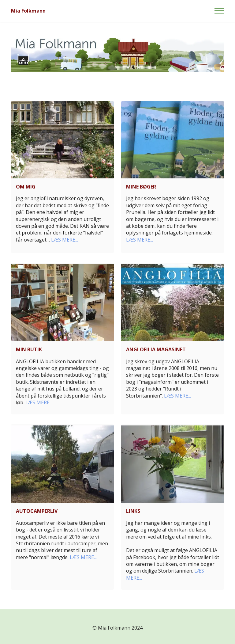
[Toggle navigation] (219, 11)
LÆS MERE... (65, 240)
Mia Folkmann (28, 11)
